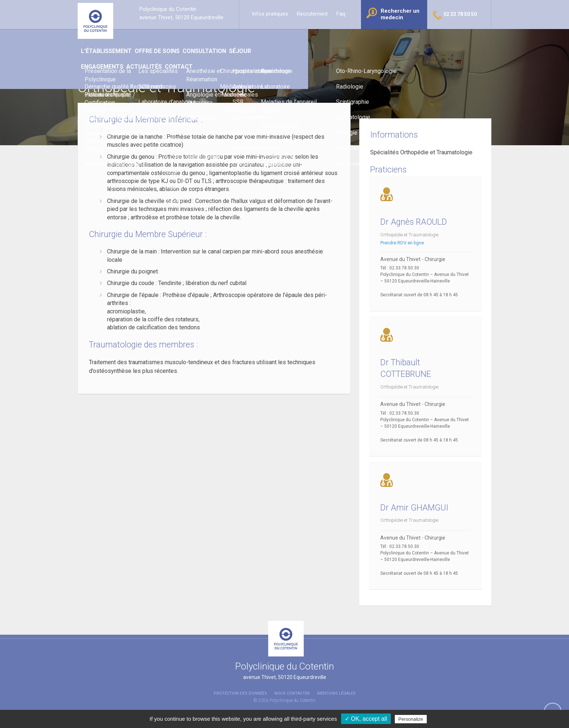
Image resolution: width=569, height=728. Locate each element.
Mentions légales (336, 693)
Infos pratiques (270, 14)
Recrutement (312, 14)
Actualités (389, 40)
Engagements (344, 40)
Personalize (411, 719)
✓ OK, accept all (366, 719)
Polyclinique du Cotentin (293, 700)
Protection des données (240, 693)
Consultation (267, 40)
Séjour (305, 40)
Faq (341, 14)
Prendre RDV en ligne (403, 243)
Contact (427, 40)
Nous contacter (292, 693)
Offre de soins (218, 40)
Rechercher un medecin (400, 14)
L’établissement (165, 40)
